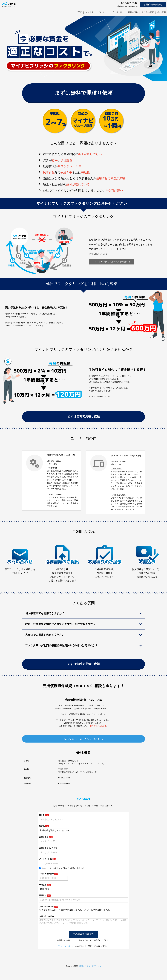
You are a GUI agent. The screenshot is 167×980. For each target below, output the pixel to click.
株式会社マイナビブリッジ (90, 968)
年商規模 (43, 885)
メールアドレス (45, 859)
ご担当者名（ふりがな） (49, 848)
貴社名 (42, 815)
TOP (80, 12)
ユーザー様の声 (115, 12)
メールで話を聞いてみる (97, 910)
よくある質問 (148, 12)
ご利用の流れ (132, 12)
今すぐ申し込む (48, 910)
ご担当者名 (44, 837)
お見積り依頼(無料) (153, 5)
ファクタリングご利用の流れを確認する (111, 262)
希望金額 (43, 895)
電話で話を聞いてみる (70, 910)
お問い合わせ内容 (46, 907)
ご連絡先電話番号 (46, 874)
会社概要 (162, 12)
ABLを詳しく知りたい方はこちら (83, 739)
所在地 (42, 826)
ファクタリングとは (95, 12)
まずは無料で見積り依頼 (84, 93)
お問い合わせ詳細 (46, 916)
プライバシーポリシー (66, 948)
